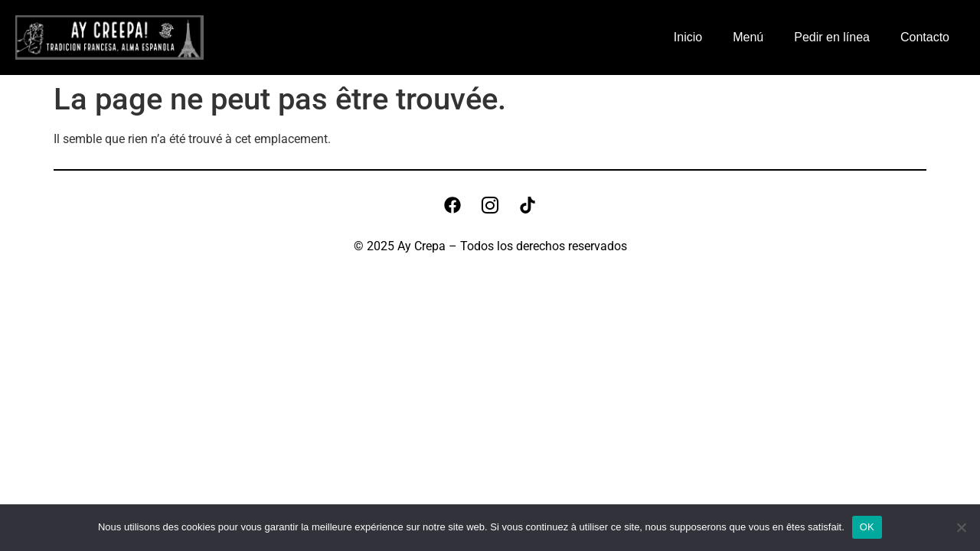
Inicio (688, 37)
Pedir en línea (832, 37)
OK (867, 527)
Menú (748, 37)
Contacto (925, 37)
